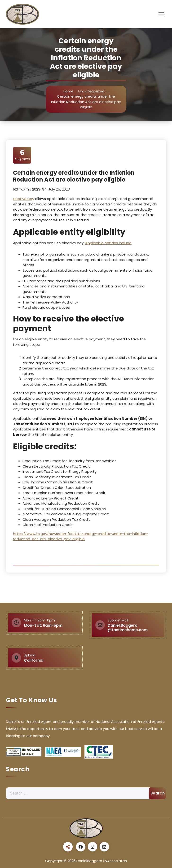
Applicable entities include (108, 243)
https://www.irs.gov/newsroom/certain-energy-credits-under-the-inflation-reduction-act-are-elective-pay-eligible (81, 536)
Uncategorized (91, 91)
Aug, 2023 (22, 155)
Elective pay (24, 199)
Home (68, 91)
